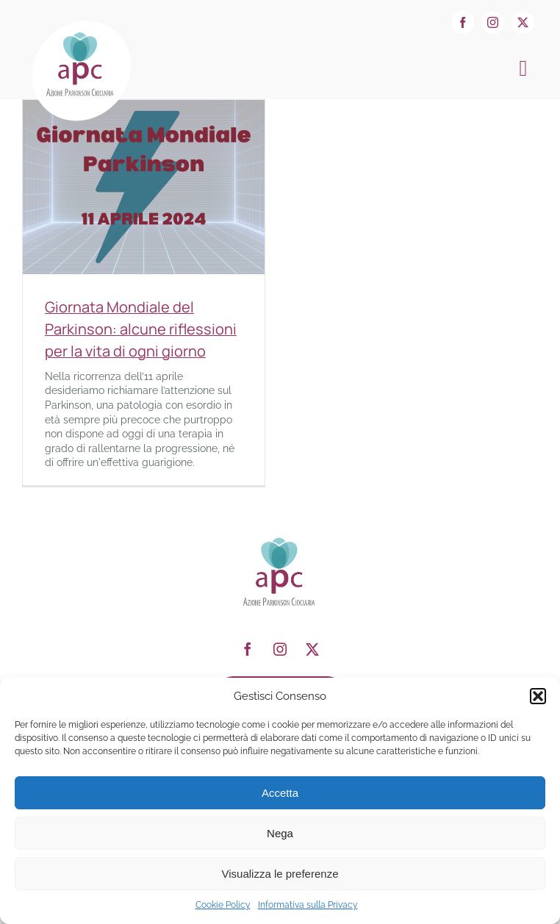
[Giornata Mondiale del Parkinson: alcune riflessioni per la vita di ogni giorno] (144, 107)
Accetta (280, 793)
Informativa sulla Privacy (308, 905)
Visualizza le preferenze (280, 874)
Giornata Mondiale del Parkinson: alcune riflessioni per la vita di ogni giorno (141, 329)
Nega (280, 833)
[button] (538, 696)
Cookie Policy (223, 905)
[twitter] (523, 22)
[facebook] (463, 22)
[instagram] (493, 22)
